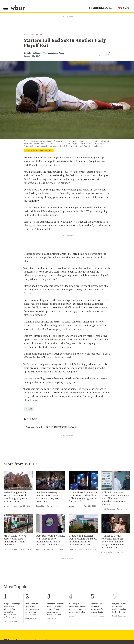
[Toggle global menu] (6, 9)
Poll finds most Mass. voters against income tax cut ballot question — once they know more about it (115, 499)
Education (41, 507)
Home (26, 35)
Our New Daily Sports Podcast (51, 428)
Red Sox (29, 409)
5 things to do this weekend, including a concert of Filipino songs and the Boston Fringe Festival (113, 543)
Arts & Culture (108, 553)
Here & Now (52, 619)
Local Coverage (36, 35)
